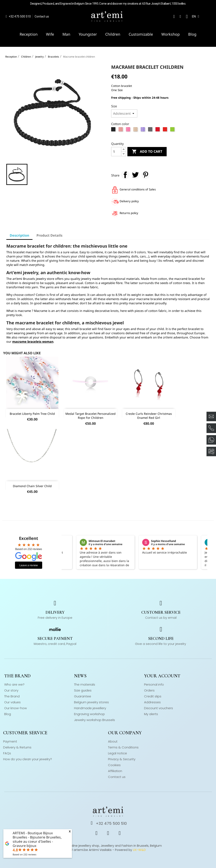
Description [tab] (19, 235)
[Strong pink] (129, 130)
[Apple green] (173, 130)
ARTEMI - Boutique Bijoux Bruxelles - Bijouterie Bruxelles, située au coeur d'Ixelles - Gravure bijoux (37, 839)
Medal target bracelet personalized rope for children (90, 416)
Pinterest (146, 175)
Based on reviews (24, 854)
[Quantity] (116, 152)
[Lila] (143, 130)
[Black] (114, 130)
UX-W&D (139, 850)
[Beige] (136, 130)
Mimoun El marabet (102, 541)
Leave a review (29, 565)
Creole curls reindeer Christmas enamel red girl (149, 416)
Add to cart (147, 152)
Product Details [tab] (49, 235)
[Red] (158, 130)
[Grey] (151, 130)
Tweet (135, 175)
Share (125, 175)
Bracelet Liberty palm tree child (32, 414)
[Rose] (121, 130)
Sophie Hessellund (163, 541)
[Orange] (165, 130)
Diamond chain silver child (32, 486)
